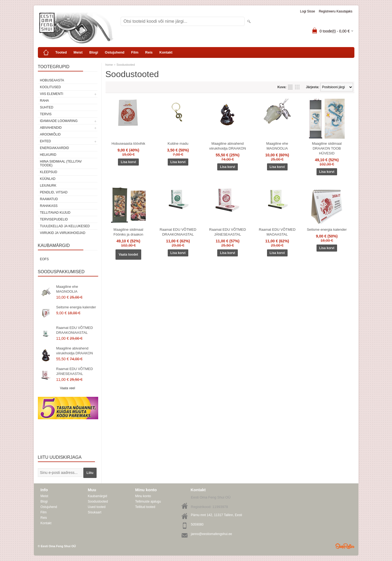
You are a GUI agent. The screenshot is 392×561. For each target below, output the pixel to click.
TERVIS (46, 114)
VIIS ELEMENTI (52, 94)
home (109, 65)
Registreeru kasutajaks (335, 11)
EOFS (45, 259)
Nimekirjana (290, 87)
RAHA (45, 101)
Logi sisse (307, 11)
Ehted (46, 141)
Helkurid (48, 155)
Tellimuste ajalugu (148, 501)
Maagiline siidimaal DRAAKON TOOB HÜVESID (327, 148)
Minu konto (143, 496)
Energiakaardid (55, 148)
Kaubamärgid (98, 496)
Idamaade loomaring (59, 121)
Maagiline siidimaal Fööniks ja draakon (129, 232)
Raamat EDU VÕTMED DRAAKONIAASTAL (75, 330)
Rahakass (49, 206)
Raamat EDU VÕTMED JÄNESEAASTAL (75, 371)
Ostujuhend (115, 52)
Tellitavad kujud (55, 213)
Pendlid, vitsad (54, 192)
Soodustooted (126, 65)
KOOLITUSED (50, 87)
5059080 (197, 524)
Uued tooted (97, 507)
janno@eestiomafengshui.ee (212, 534)
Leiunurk (48, 186)
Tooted (61, 52)
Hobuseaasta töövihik (128, 143)
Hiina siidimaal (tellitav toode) (61, 163)
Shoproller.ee (345, 546)
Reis (149, 52)
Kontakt (166, 52)
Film (135, 52)
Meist (78, 52)
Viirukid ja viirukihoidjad (63, 233)
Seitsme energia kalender (76, 307)
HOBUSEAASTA (52, 80)
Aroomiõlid (50, 134)
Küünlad (48, 179)
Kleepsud (49, 172)
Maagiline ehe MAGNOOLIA (67, 289)
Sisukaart (95, 512)
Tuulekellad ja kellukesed (65, 226)
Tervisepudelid (54, 219)
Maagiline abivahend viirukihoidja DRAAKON (75, 351)
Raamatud (49, 199)
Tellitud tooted (145, 507)
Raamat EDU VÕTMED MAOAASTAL (277, 232)
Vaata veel (68, 388)
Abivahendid (51, 128)
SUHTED (47, 107)
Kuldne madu (178, 143)
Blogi (94, 52)
